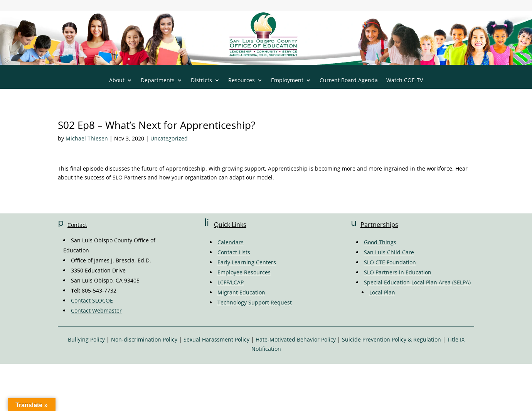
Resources (242, 81)
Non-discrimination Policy (144, 339)
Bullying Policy (86, 339)
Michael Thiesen (87, 138)
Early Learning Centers (247, 262)
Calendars (231, 242)
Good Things (380, 242)
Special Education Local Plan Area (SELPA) (417, 282)
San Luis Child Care (389, 252)
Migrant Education (241, 292)
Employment (287, 81)
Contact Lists (234, 252)
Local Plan (382, 292)
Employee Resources (244, 272)
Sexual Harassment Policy (216, 339)
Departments (158, 81)
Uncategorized (169, 138)
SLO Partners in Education (398, 272)
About (117, 81)
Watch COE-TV (405, 81)
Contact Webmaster (96, 310)
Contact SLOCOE (92, 300)
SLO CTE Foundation (390, 262)
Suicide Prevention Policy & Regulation (391, 339)
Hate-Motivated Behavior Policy (296, 339)
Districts (201, 81)
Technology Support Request (255, 302)
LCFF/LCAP (231, 282)
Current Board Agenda (349, 81)
